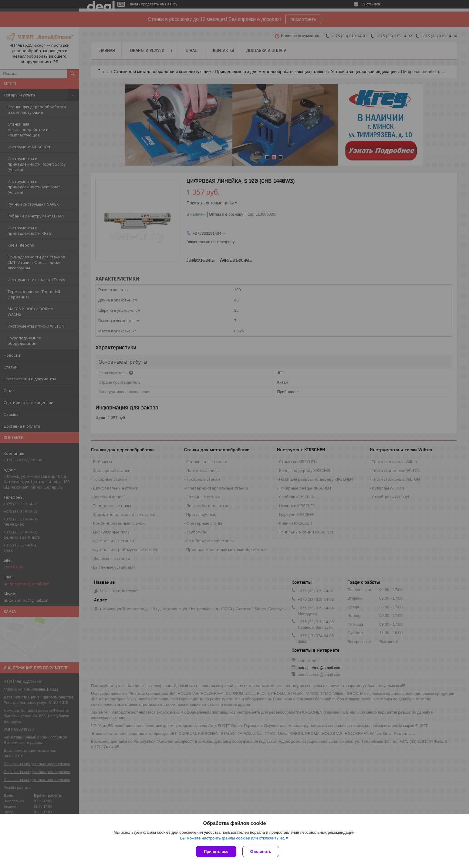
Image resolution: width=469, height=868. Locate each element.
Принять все (216, 851)
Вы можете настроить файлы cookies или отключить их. (232, 838)
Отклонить (261, 851)
